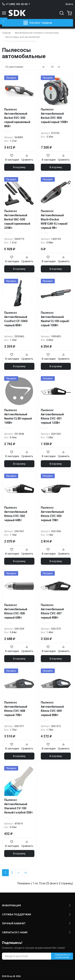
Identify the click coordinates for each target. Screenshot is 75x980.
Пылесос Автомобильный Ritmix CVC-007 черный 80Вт (52, 611)
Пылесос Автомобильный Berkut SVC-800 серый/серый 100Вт (54, 116)
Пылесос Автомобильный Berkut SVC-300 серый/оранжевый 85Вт (17, 118)
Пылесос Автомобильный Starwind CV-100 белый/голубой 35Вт (18, 806)
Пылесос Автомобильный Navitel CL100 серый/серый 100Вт (55, 319)
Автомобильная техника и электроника (37, 33)
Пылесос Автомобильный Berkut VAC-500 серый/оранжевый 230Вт (17, 219)
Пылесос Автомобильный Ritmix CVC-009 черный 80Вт (52, 709)
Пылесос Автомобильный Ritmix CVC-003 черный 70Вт (52, 514)
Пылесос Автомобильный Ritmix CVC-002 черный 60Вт (16, 514)
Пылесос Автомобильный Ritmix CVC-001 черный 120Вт (52, 416)
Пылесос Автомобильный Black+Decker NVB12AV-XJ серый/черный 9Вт (54, 219)
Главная (6, 33)
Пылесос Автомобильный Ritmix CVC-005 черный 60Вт (16, 611)
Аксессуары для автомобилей (23, 37)
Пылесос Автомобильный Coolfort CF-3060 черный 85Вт (16, 319)
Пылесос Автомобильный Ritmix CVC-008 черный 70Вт (16, 709)
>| (25, 873)
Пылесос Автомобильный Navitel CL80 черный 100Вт (18, 416)
